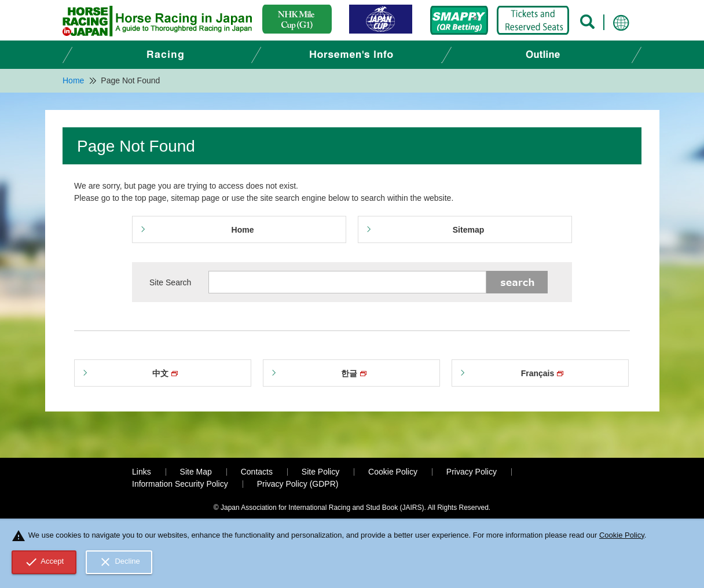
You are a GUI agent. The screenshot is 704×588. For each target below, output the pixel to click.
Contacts (257, 472)
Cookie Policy (393, 472)
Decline (119, 562)
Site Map (196, 472)
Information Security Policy (180, 484)
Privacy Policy (472, 472)
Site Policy (320, 472)
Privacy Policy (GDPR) (298, 484)
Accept (44, 562)
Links (142, 472)
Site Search (170, 282)
